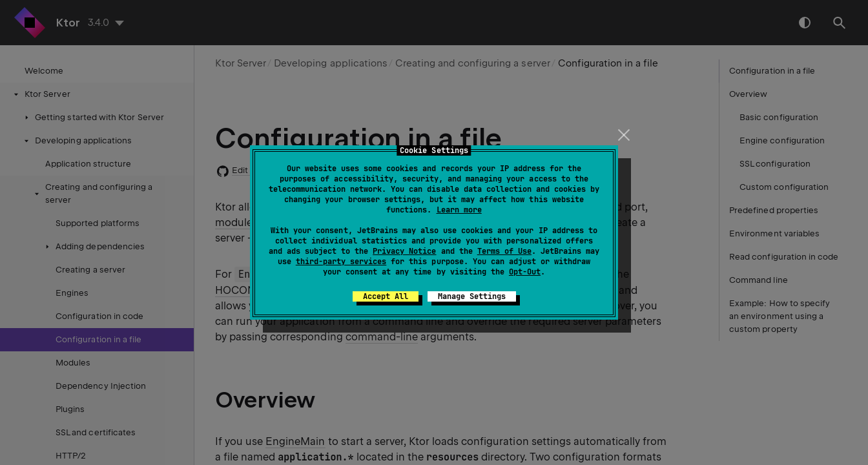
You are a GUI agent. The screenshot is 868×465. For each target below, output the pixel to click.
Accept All (386, 296)
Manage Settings (472, 296)
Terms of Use (504, 251)
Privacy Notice (404, 251)
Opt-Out (525, 272)
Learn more (459, 210)
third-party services (341, 262)
